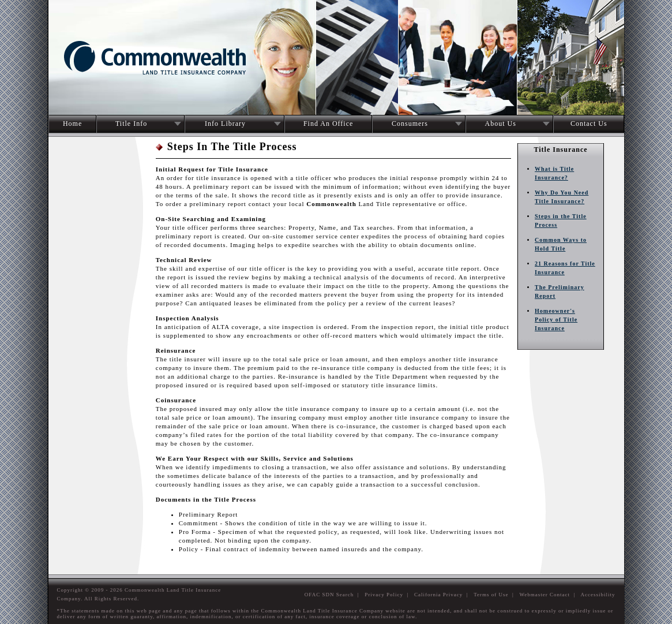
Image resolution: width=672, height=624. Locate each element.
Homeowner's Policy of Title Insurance (556, 320)
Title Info (131, 124)
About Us (501, 124)
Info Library (225, 124)
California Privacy (438, 595)
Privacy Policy (384, 595)
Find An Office (328, 124)
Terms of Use (491, 595)
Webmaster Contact (545, 595)
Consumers (410, 124)
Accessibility (598, 595)
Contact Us (589, 124)
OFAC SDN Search (329, 595)
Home (72, 124)
